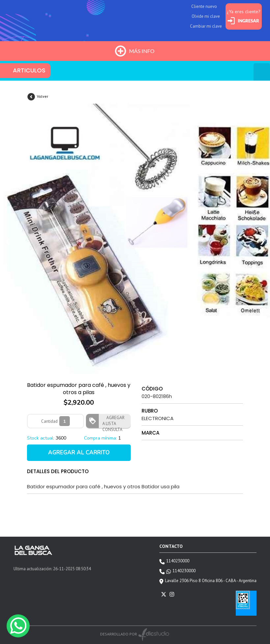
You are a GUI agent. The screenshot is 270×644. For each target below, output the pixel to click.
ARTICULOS (29, 70)
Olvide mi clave (206, 16)
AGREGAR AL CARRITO (79, 453)
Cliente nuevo (204, 6)
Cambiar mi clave (206, 26)
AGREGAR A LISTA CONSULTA (113, 421)
